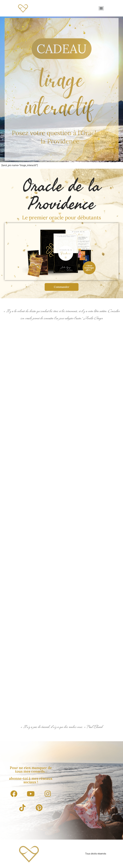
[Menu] (101, 8)
